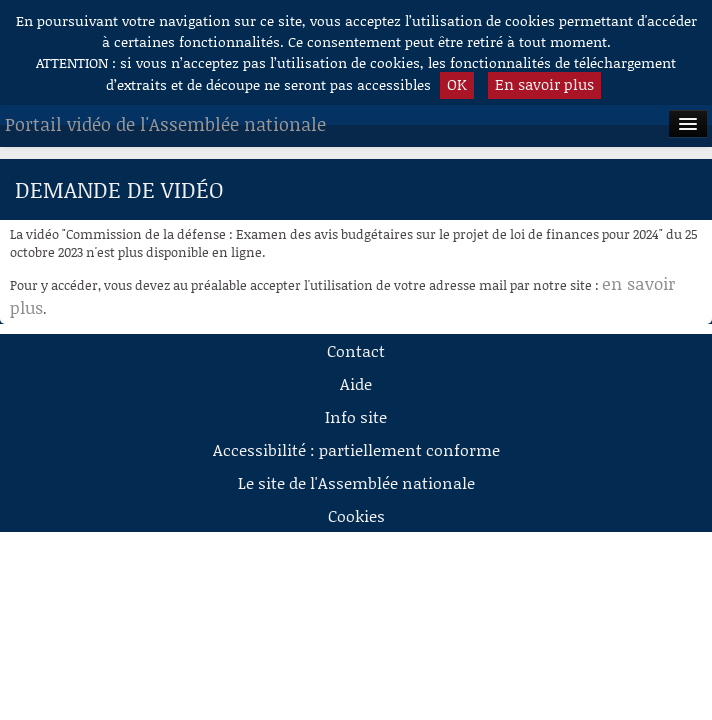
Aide (356, 383)
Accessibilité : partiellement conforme (356, 449)
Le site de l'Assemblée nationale (356, 482)
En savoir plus (544, 84)
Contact (356, 350)
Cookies (356, 515)
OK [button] (457, 84)
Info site (356, 416)
